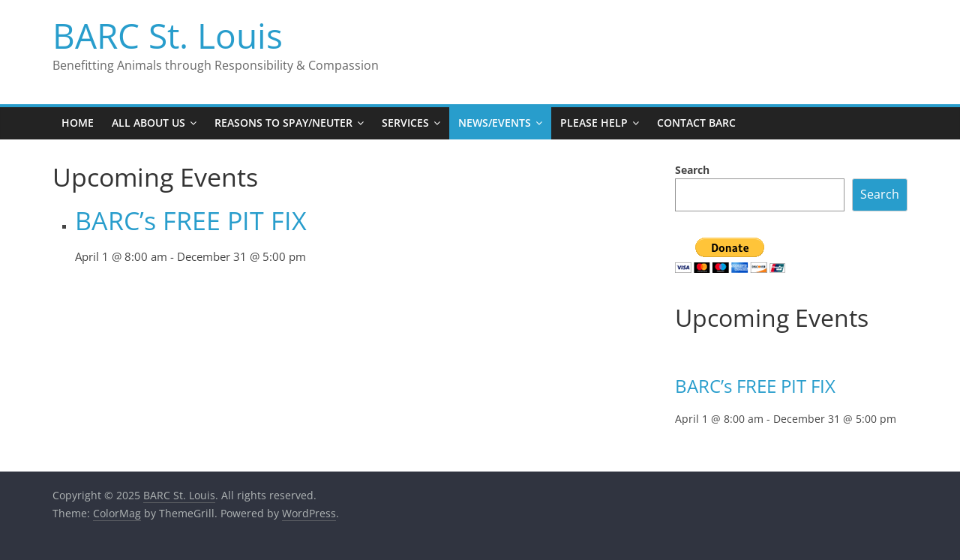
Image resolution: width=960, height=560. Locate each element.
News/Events (495, 123)
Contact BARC (696, 123)
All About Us (148, 123)
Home (78, 123)
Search (692, 170)
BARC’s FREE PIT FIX (191, 220)
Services (405, 123)
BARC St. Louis (168, 35)
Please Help (594, 123)
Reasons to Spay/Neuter (283, 123)
